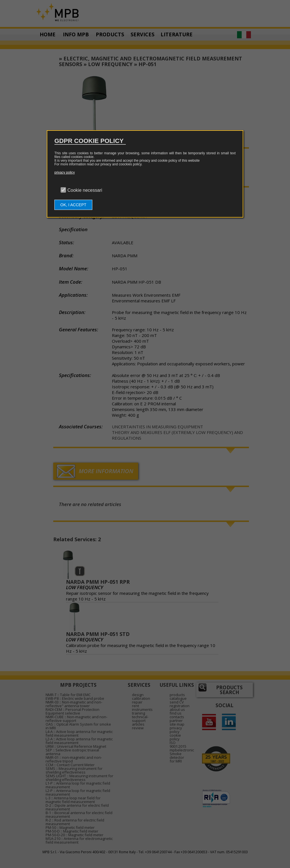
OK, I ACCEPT (73, 205)
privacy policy (65, 172)
